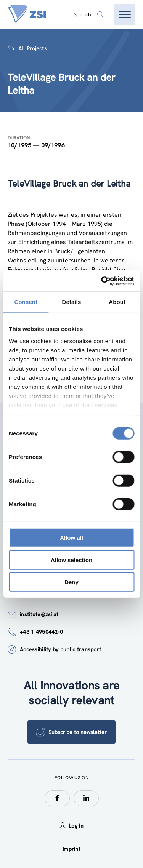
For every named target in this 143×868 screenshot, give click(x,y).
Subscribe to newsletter (71, 732)
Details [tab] (72, 302)
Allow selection (71, 560)
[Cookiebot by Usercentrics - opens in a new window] (102, 281)
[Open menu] (125, 14)
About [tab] (117, 302)
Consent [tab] (26, 302)
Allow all (71, 538)
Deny (71, 582)
